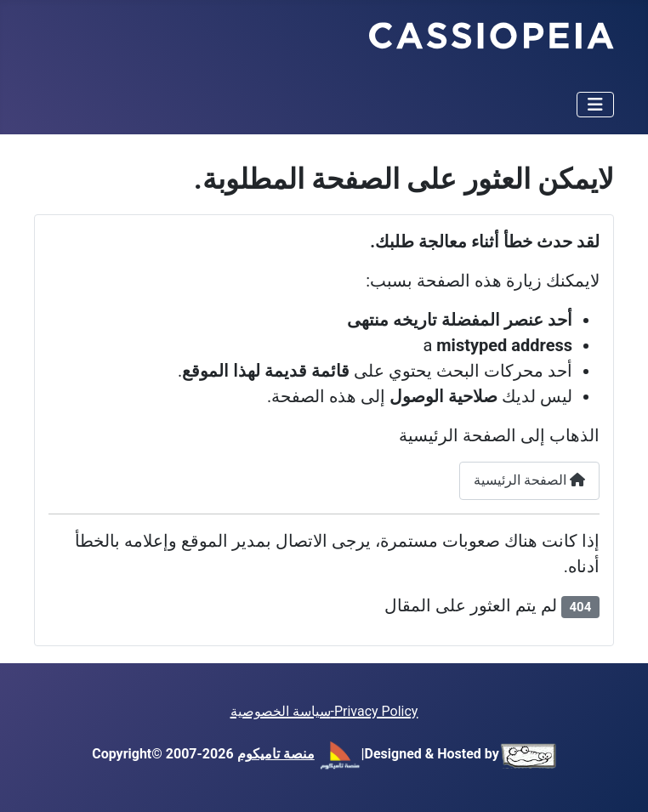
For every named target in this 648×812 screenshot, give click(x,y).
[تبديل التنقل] (595, 105)
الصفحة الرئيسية (529, 480)
